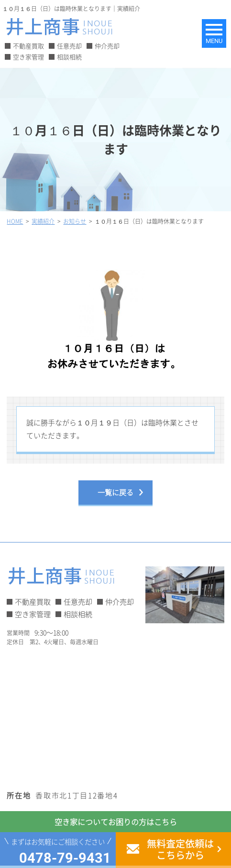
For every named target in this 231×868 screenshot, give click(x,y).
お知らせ (75, 221)
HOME (15, 221)
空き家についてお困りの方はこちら (116, 822)
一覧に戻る (115, 492)
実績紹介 (43, 221)
